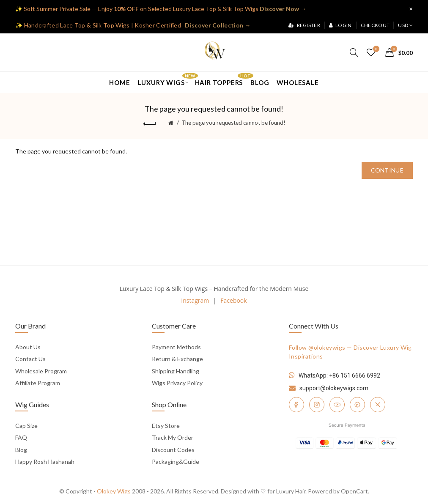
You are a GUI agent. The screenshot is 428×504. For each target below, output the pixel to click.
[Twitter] (378, 405)
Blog (21, 450)
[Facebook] (296, 405)
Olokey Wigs (114, 491)
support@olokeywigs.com (334, 388)
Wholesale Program (41, 371)
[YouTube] (337, 405)
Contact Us (30, 359)
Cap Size (26, 426)
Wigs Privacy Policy (177, 383)
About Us (28, 347)
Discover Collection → (218, 25)
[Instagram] (317, 405)
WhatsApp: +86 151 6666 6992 (339, 375)
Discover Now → (283, 9)
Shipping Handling (176, 371)
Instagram (195, 300)
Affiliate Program (38, 383)
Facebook (233, 300)
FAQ (21, 437)
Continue (387, 170)
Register (304, 25)
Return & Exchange (177, 359)
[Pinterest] (357, 405)
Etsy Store (166, 426)
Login (340, 25)
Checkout (375, 25)
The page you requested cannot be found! (233, 123)
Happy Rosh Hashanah (45, 462)
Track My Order (173, 437)
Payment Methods (176, 347)
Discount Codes (173, 450)
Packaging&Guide (176, 462)
